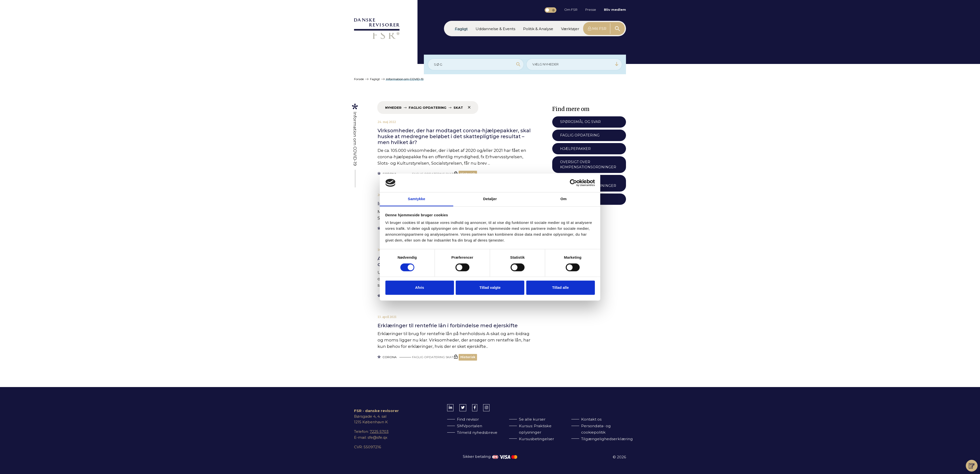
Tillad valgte (490, 288)
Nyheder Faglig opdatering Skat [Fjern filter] (428, 107)
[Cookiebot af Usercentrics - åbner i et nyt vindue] (573, 183)
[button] (461, 29)
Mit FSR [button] (597, 29)
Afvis (420, 288)
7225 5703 (379, 431)
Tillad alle (560, 288)
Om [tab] (563, 199)
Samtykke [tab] (417, 199)
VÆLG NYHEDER (576, 64)
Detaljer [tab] (490, 199)
